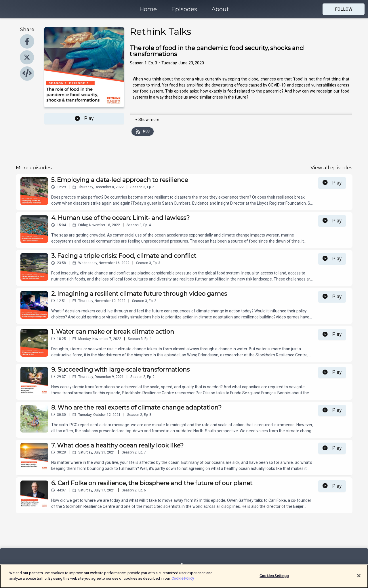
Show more (147, 120)
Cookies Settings (274, 579)
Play (84, 118)
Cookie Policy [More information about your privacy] (183, 582)
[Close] (359, 579)
